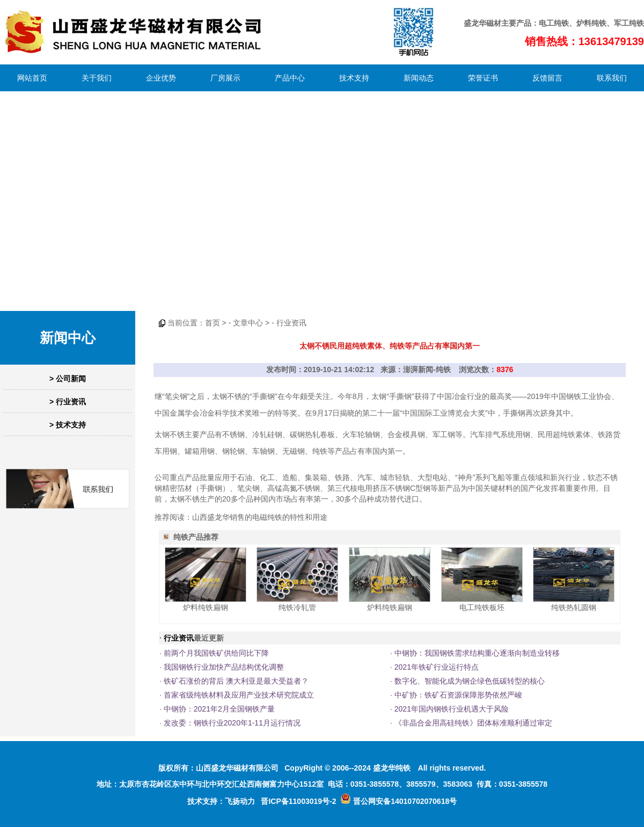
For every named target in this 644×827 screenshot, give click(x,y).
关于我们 (97, 78)
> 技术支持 (68, 425)
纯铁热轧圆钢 (574, 607)
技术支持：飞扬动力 (221, 801)
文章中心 (248, 323)
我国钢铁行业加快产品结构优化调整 (224, 667)
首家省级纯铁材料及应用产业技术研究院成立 (239, 695)
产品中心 (290, 78)
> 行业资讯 (68, 402)
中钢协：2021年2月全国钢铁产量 (219, 709)
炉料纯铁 (591, 23)
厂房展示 (225, 78)
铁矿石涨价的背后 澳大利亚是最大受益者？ (236, 681)
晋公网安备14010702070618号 (398, 801)
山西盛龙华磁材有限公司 (237, 768)
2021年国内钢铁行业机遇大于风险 (452, 709)
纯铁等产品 (331, 451)
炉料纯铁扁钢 (206, 607)
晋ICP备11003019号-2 (298, 801)
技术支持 (354, 78)
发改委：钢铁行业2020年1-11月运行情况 (232, 723)
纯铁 (561, 23)
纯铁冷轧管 (297, 607)
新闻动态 (419, 78)
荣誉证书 (483, 78)
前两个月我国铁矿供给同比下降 (216, 653)
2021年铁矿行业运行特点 (437, 667)
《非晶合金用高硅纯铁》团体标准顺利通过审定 (473, 723)
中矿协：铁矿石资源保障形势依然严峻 (458, 695)
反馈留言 (547, 78)
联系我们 (612, 78)
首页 (213, 323)
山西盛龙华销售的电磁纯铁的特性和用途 (260, 517)
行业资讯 (291, 323)
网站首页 (32, 78)
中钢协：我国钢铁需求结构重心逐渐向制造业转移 (477, 653)
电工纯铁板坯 (482, 607)
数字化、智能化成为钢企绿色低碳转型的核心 (470, 681)
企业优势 (161, 78)
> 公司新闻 (68, 379)
